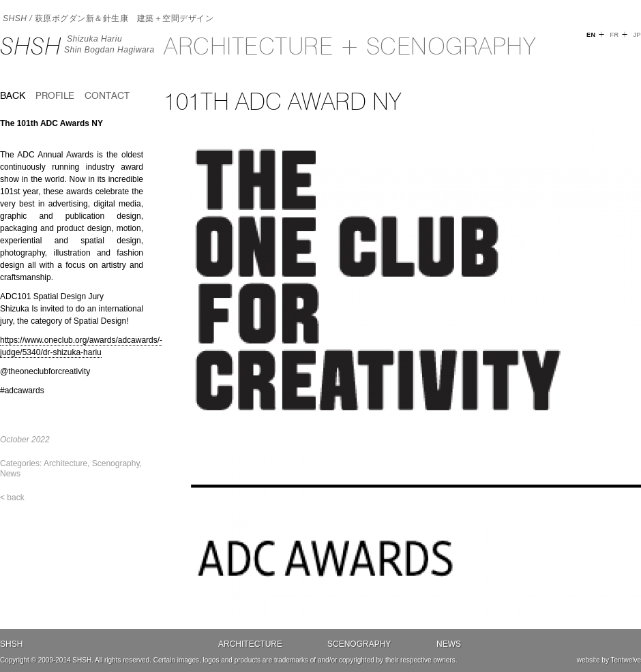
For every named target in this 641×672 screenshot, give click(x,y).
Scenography (116, 463)
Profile (55, 95)
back (13, 95)
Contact (107, 95)
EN (591, 35)
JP (637, 35)
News (10, 474)
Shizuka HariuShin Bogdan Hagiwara (109, 44)
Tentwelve (626, 660)
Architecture (65, 463)
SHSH (31, 46)
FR (614, 35)
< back (12, 498)
